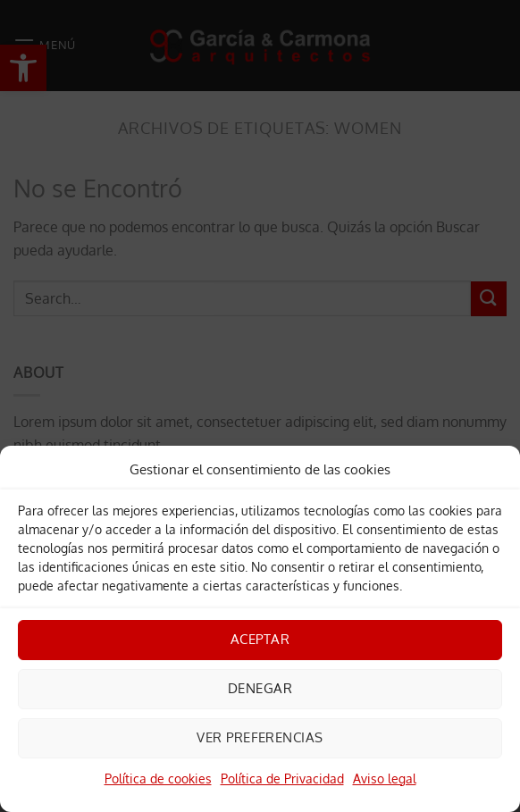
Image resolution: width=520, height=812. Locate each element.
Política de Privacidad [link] (282, 779)
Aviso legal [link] (385, 779)
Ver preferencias (260, 737)
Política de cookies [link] (158, 779)
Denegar (260, 688)
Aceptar (260, 639)
